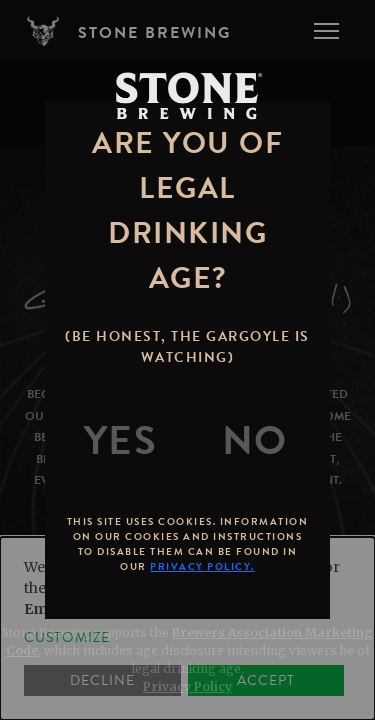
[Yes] (121, 441)
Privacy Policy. (202, 566)
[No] (255, 441)
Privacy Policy (187, 686)
